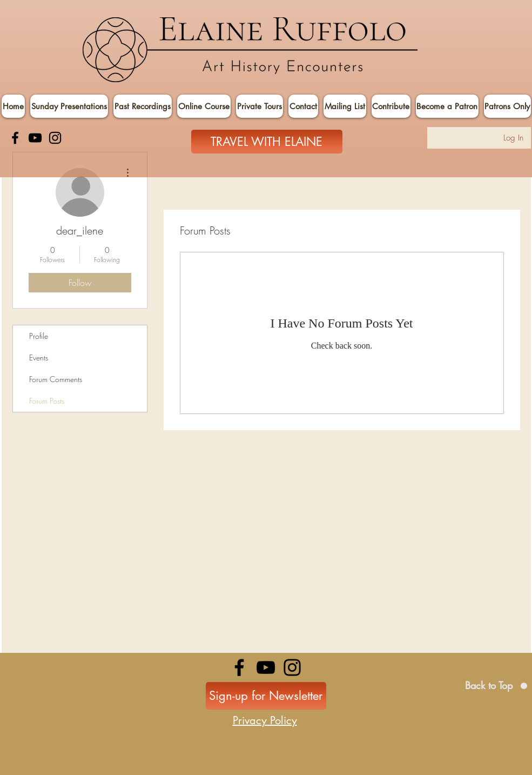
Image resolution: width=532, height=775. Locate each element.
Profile (39, 336)
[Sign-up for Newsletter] (266, 696)
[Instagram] (55, 138)
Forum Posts (47, 401)
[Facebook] (15, 138)
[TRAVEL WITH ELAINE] (267, 142)
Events (39, 358)
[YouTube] (35, 138)
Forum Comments (56, 379)
